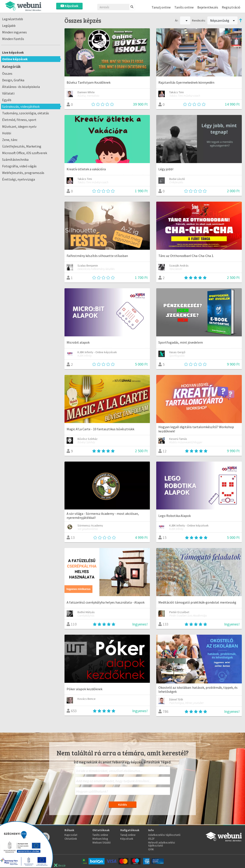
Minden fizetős (13, 39)
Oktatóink (71, 839)
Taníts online (184, 7)
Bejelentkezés (208, 7)
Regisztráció (231, 7)
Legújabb (9, 26)
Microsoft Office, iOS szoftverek (25, 153)
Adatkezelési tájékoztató (164, 835)
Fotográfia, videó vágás (19, 166)
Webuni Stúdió (102, 842)
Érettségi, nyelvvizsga (19, 179)
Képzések (69, 6)
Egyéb (7, 100)
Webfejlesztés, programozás (23, 173)
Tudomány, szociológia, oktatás (26, 113)
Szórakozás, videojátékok (21, 106)
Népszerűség (222, 20)
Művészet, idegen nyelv (19, 126)
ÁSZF (151, 839)
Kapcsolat (71, 835)
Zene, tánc (10, 140)
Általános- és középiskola (21, 87)
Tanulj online (161, 7)
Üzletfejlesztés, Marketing (22, 146)
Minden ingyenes (14, 32)
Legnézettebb (13, 19)
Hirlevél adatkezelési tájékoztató (162, 844)
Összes (7, 73)
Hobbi (7, 133)
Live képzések (13, 52)
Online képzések (15, 59)
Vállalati (8, 93)
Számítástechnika (15, 159)
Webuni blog (100, 839)
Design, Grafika (13, 80)
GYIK (151, 849)
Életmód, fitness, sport (19, 120)
